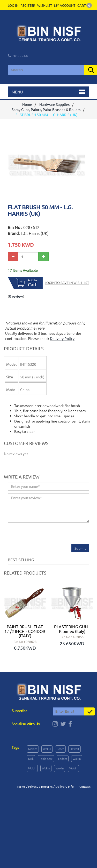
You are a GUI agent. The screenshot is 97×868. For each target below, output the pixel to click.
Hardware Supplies (54, 104)
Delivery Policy (62, 338)
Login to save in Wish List (67, 282)
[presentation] (47, 534)
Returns (47, 786)
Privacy (33, 786)
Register (28, 5)
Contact (85, 786)
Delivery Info (65, 786)
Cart (85, 5)
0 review (16, 296)
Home (27, 104)
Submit (80, 548)
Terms (21, 786)
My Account (65, 5)
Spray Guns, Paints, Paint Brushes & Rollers (46, 109)
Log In (13, 5)
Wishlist (45, 5)
